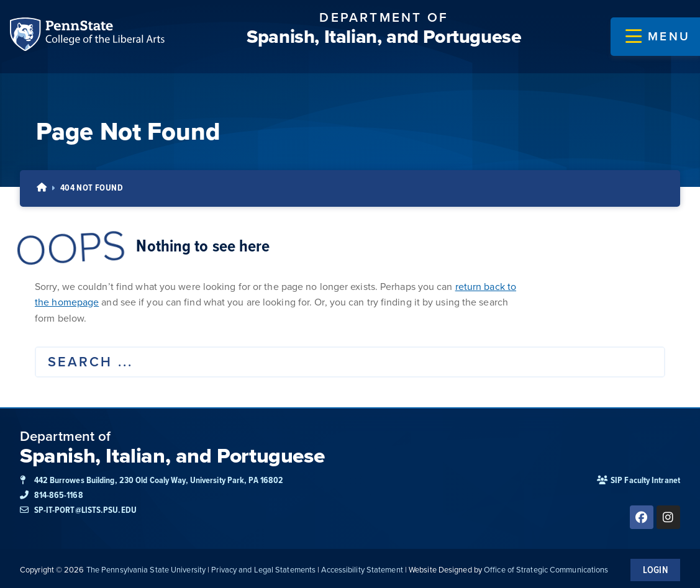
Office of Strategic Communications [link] (546, 567)
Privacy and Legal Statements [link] (263, 567)
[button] (658, 37)
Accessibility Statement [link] (362, 567)
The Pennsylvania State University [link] (146, 567)
